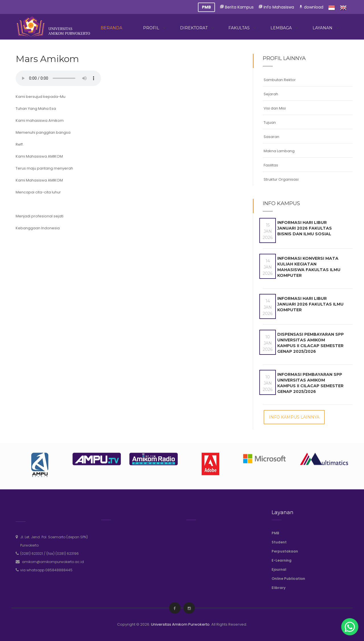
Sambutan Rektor (280, 80)
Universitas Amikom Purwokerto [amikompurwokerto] (180, 624)
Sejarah (271, 94)
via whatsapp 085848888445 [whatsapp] (46, 570)
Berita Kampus (237, 7)
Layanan (322, 28)
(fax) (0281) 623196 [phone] (63, 554)
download (311, 7)
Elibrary (279, 588)
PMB (275, 533)
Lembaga (281, 28)
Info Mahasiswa (276, 7)
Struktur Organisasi (281, 179)
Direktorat (194, 28)
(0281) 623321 (32, 554)
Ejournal (279, 569)
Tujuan (270, 122)
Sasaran (271, 137)
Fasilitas (271, 165)
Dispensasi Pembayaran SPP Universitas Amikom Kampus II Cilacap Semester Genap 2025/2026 (311, 343)
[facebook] (174, 608)
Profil (151, 28)
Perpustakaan (285, 551)
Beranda (111, 28)
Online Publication (288, 579)
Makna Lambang (279, 151)
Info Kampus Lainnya (294, 417)
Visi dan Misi (275, 108)
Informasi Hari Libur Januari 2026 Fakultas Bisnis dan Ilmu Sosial (305, 228)
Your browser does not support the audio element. (58, 78)
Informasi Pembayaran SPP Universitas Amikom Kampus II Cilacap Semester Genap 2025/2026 (310, 383)
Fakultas (239, 28)
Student (279, 542)
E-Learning (282, 560)
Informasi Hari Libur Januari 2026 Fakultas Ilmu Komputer (310, 304)
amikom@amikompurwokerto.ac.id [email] (53, 562)
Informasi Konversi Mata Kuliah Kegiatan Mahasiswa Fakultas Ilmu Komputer (309, 267)
